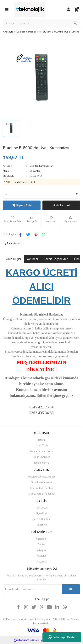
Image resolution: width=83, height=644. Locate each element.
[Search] (41, 23)
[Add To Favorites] (12, 221)
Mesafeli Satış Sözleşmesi (42, 477)
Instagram (42, 550)
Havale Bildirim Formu (41, 451)
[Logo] (30, 9)
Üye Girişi (41, 514)
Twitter (41, 545)
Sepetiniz (42, 525)
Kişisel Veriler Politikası (41, 494)
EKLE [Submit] (71, 589)
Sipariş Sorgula (41, 457)
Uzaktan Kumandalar (41, 166)
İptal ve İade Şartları (42, 488)
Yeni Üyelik (41, 508)
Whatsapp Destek (62, 637)
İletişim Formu (41, 463)
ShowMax (35, 171)
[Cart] (76, 10)
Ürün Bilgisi (13, 259)
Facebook (42, 539)
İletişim (42, 440)
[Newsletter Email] (32, 589)
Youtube (42, 556)
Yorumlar (32, 259)
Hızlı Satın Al (61, 205)
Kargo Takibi (41, 446)
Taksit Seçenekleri (56, 259)
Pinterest (41, 562)
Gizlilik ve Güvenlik (41, 482)
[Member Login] (69, 10)
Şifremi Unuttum (42, 519)
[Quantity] (41, 194)
